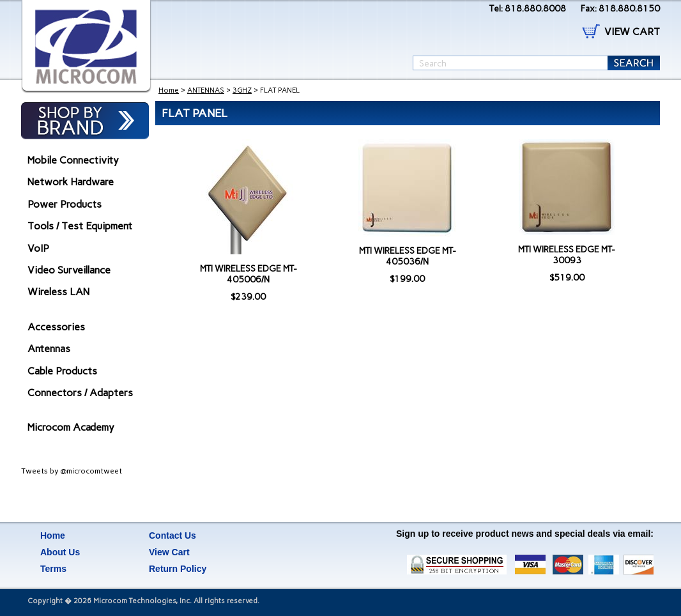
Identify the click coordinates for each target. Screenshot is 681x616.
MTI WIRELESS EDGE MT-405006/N (249, 274)
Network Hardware (71, 182)
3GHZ (242, 90)
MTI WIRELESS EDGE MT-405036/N (408, 256)
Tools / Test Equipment (80, 226)
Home (169, 90)
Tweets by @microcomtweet (72, 471)
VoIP (38, 248)
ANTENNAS (206, 90)
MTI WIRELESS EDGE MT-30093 (567, 255)
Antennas (49, 349)
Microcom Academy (71, 427)
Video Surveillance (69, 270)
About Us (60, 552)
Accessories (56, 327)
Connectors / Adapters (80, 393)
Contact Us (172, 535)
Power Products (65, 204)
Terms (53, 569)
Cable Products (62, 371)
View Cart (169, 552)
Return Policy (178, 569)
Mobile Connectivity (73, 160)
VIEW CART (632, 32)
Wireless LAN (58, 292)
